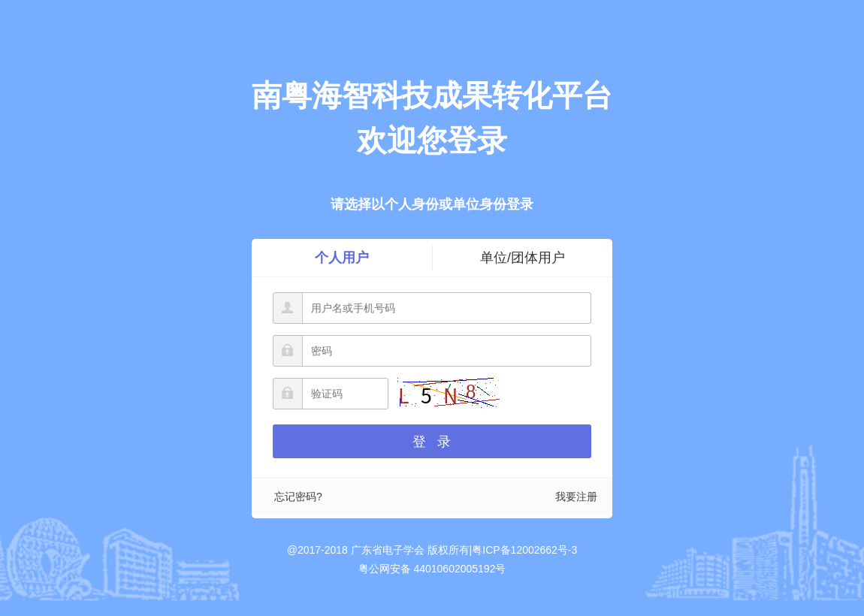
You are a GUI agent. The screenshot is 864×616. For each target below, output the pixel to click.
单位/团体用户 (523, 258)
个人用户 (342, 258)
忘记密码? (298, 497)
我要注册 (576, 497)
